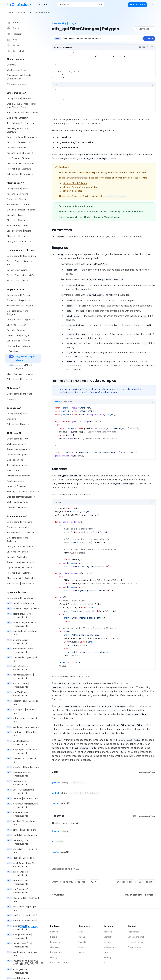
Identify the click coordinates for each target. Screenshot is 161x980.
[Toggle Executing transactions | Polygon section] (23, 313)
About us (108, 932)
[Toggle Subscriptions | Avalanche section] (23, 583)
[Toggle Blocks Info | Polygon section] (23, 300)
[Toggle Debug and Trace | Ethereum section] (23, 137)
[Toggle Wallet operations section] (23, 444)
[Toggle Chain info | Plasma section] (23, 220)
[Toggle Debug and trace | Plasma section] (23, 241)
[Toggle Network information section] (23, 486)
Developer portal (136, 937)
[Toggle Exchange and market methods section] (23, 492)
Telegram (14, 34)
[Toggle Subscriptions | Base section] (23, 424)
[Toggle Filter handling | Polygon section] (23, 346)
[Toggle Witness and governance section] (23, 476)
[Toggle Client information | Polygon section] (23, 374)
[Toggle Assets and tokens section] (23, 481)
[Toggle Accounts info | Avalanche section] (23, 562)
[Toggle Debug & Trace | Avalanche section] (23, 547)
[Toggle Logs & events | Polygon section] (23, 341)
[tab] (56, 84)
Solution (54, 932)
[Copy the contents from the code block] (152, 47)
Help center (133, 932)
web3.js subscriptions (106, 392)
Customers (55, 947)
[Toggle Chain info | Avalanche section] (23, 552)
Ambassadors (110, 947)
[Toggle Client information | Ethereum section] (23, 164)
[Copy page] (142, 29)
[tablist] (101, 85)
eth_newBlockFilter (67, 148)
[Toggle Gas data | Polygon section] (23, 330)
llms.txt (13, 45)
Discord (13, 28)
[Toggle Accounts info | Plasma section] (23, 194)
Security (107, 957)
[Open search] (80, 5)
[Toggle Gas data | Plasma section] (23, 215)
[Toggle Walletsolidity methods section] (23, 502)
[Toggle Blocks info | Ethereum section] (23, 118)
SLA (105, 963)
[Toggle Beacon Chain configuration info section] (23, 263)
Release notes (43, 14)
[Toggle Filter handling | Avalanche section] (23, 573)
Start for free (66, 212)
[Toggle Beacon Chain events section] (23, 270)
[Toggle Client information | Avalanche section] (23, 578)
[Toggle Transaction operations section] (23, 465)
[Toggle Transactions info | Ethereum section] (23, 123)
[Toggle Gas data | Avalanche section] (23, 557)
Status (13, 23)
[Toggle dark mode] (152, 5)
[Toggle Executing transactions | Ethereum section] (23, 130)
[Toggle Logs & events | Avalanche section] (23, 568)
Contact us (109, 937)
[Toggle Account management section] (23, 449)
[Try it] (149, 39)
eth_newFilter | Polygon (75, 183)
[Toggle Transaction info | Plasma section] (23, 204)
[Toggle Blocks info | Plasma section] (23, 199)
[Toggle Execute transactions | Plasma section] (23, 210)
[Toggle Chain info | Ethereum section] (23, 142)
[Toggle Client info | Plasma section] (23, 236)
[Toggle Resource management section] (23, 455)
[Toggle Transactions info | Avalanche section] (23, 533)
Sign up (82, 937)
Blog (12, 40)
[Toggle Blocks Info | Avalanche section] (23, 527)
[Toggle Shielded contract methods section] (23, 497)
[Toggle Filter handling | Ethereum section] (23, 169)
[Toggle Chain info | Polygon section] (23, 325)
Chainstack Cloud (58, 963)
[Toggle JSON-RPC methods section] (23, 507)
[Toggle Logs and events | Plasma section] (23, 231)
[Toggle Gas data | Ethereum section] (23, 148)
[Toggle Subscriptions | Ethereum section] (23, 174)
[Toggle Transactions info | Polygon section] (23, 306)
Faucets (82, 942)
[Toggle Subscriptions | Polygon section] (23, 379)
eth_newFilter (64, 137)
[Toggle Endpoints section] (23, 399)
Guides (10, 14)
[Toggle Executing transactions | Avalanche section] (23, 540)
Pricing (53, 937)
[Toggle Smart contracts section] (23, 470)
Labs (81, 947)
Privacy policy (134, 947)
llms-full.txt (15, 51)
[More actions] (153, 29)
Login (81, 932)
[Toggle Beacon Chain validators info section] (23, 275)
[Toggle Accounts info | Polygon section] (23, 335)
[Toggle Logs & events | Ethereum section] (23, 158)
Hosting (54, 957)
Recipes (21, 14)
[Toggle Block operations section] (23, 460)
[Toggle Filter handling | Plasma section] (23, 226)
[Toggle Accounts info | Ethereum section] (23, 153)
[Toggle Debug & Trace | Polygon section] (23, 320)
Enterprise (55, 942)
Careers (107, 942)
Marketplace (56, 952)
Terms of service (136, 942)
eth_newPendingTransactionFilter (75, 142)
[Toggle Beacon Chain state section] (23, 281)
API (30, 14)
